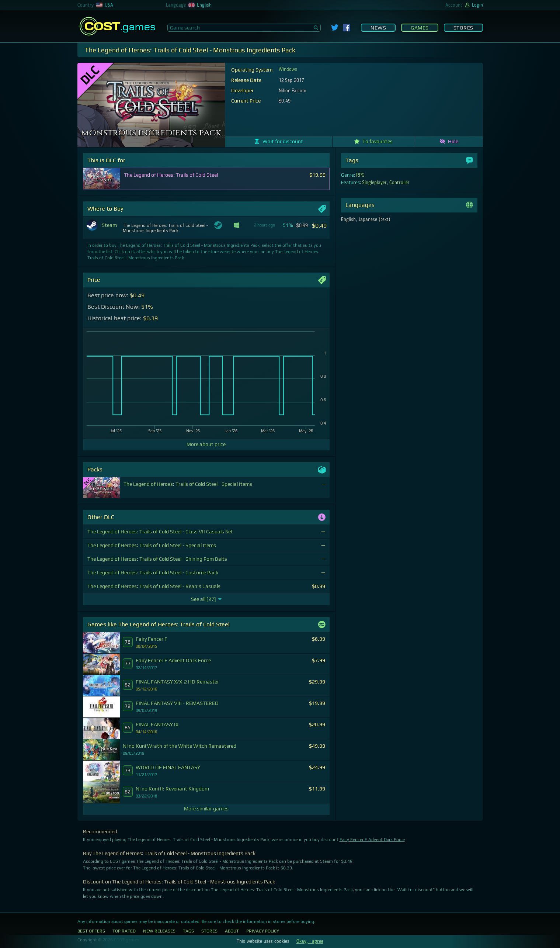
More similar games (206, 809)
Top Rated (124, 931)
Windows (288, 69)
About (232, 931)
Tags (188, 931)
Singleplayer (374, 183)
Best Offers (91, 931)
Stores (463, 28)
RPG (360, 175)
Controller (399, 183)
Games (420, 28)
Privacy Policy (263, 931)
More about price (206, 444)
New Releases (159, 931)
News (378, 28)
